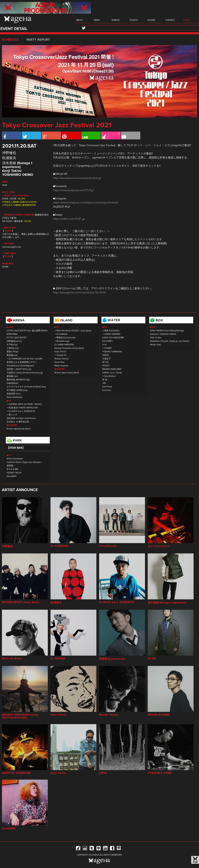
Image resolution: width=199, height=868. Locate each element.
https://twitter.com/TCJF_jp (69, 219)
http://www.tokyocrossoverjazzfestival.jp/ (77, 178)
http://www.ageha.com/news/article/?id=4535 (79, 293)
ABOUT (79, 20)
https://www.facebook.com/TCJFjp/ (74, 190)
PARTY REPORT (38, 40)
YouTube (105, 849)
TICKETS (134, 20)
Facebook (112, 849)
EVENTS (116, 20)
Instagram (85, 849)
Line (99, 849)
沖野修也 (9, 153)
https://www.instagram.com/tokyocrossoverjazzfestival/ (86, 203)
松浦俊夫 (9, 158)
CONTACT (170, 20)
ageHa (18, 19)
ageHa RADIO (119, 849)
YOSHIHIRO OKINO (18, 175)
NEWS (97, 20)
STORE (186, 20)
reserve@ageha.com (12, 247)
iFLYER (5, 267)
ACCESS (151, 20)
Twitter (92, 849)
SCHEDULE (10, 40)
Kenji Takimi (12, 171)
